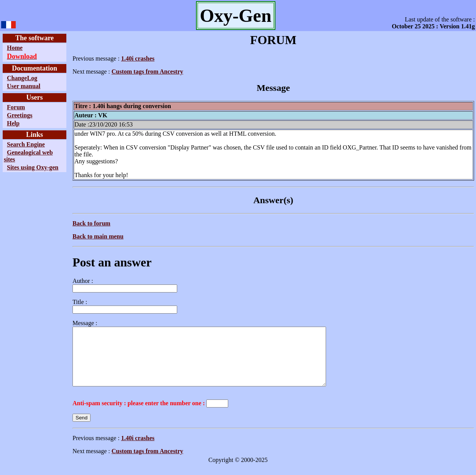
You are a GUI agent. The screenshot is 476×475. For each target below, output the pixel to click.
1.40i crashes (138, 58)
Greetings (20, 115)
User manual (24, 86)
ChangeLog (22, 78)
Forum (16, 107)
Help (13, 123)
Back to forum (91, 223)
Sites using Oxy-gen (33, 167)
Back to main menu (98, 236)
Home (15, 48)
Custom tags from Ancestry (147, 71)
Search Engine (26, 144)
